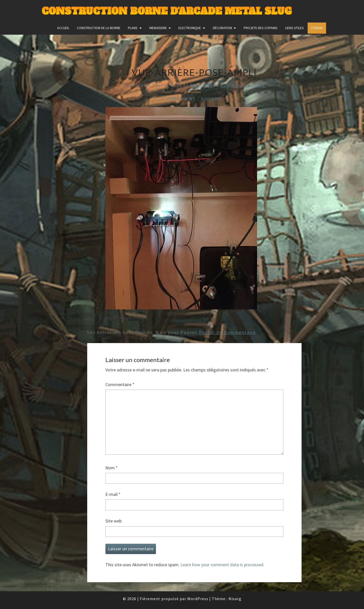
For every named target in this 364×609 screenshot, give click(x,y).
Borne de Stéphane (243, 85)
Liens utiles (294, 28)
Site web (113, 521)
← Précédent (178, 99)
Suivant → (215, 99)
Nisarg (235, 599)
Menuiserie (158, 28)
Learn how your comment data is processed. (222, 565)
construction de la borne (99, 28)
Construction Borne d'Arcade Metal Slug (167, 11)
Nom (112, 468)
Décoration (222, 28)
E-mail (113, 494)
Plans (133, 28)
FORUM (317, 28)
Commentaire (120, 384)
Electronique (190, 28)
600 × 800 (201, 85)
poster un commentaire (227, 332)
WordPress (198, 599)
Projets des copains (261, 28)
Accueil (63, 28)
